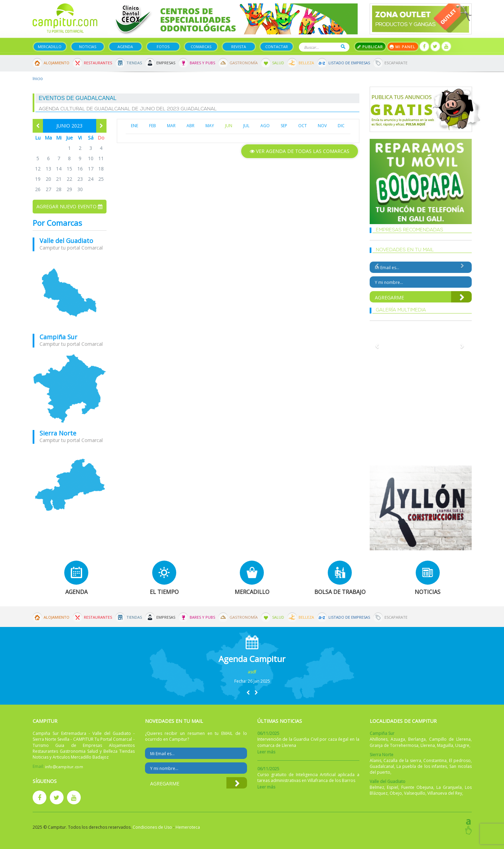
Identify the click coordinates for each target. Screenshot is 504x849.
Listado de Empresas (349, 63)
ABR (191, 126)
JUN (229, 126)
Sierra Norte (58, 433)
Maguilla (445, 745)
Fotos (163, 47)
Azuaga (398, 739)
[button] (248, 692)
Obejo (396, 793)
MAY (210, 126)
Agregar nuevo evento (69, 206)
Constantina (435, 760)
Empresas (166, 63)
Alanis (376, 760)
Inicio (38, 79)
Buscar (343, 47)
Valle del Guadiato (66, 241)
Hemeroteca (188, 827)
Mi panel (403, 47)
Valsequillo (415, 793)
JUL (246, 126)
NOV (322, 126)
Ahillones (379, 739)
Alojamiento (57, 63)
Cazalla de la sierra (402, 760)
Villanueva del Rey (445, 793)
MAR (171, 126)
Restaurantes (98, 63)
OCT (303, 126)
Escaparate (396, 63)
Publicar (370, 47)
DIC (341, 126)
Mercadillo (50, 47)
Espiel (393, 787)
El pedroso (460, 760)
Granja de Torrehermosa (394, 745)
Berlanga (417, 739)
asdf (252, 672)
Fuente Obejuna (417, 787)
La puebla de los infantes (422, 766)
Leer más (266, 752)
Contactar (277, 47)
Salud (278, 63)
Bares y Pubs (202, 63)
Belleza (306, 63)
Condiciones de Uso (152, 827)
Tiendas (134, 63)
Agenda (125, 47)
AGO (265, 126)
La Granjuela (449, 787)
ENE (135, 126)
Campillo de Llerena (450, 739)
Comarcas (201, 47)
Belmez (377, 787)
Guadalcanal (382, 766)
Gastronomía (244, 63)
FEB (153, 126)
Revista (239, 47)
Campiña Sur (58, 337)
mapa (70, 293)
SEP (284, 126)
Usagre (462, 745)
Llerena (428, 745)
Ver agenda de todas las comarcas (300, 151)
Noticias (88, 47)
